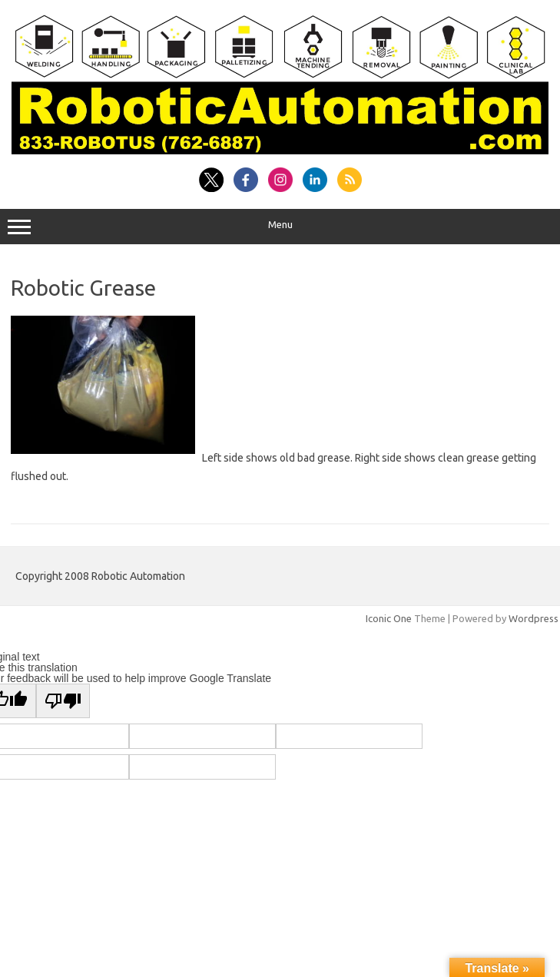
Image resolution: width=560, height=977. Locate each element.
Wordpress (533, 618)
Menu (280, 227)
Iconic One (389, 618)
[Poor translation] (63, 701)
